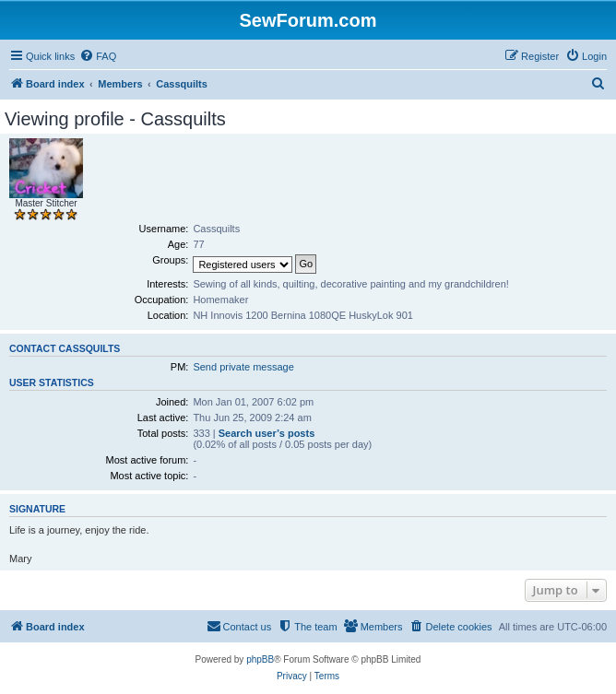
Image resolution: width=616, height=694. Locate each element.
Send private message (243, 367)
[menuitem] (98, 56)
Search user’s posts (267, 433)
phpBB (260, 659)
